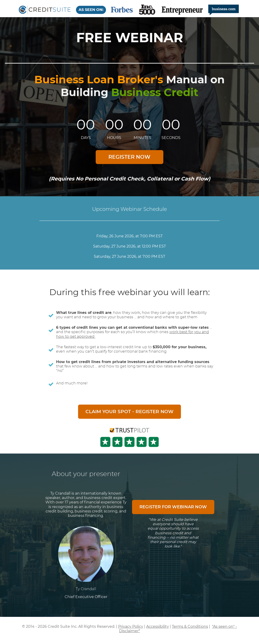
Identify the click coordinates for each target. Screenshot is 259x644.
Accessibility (158, 626)
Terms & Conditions (190, 626)
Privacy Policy (131, 626)
